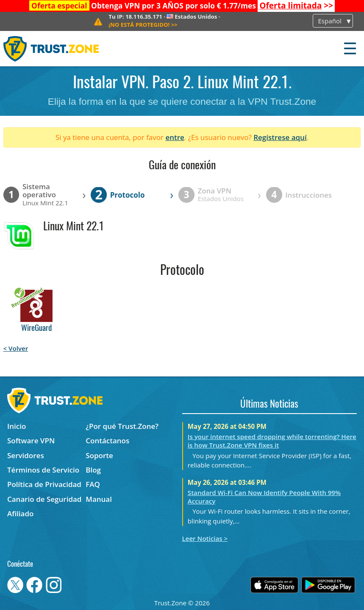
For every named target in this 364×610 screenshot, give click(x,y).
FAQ (93, 484)
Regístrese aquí (280, 137)
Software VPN (31, 441)
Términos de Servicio (43, 470)
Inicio (17, 426)
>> (296, 6)
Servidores (26, 455)
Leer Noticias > (205, 538)
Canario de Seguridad (44, 499)
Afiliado (20, 513)
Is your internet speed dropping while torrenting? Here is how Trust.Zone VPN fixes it (272, 441)
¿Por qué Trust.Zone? (122, 426)
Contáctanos (107, 441)
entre (175, 137)
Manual (99, 499)
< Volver (16, 348)
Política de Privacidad (44, 484)
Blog (93, 470)
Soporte (99, 455)
